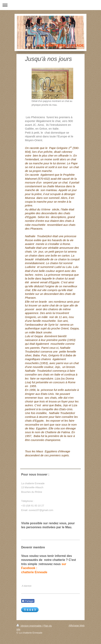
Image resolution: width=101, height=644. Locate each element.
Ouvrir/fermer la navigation (50, 5)
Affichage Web (77, 625)
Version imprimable (29, 626)
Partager (28, 601)
